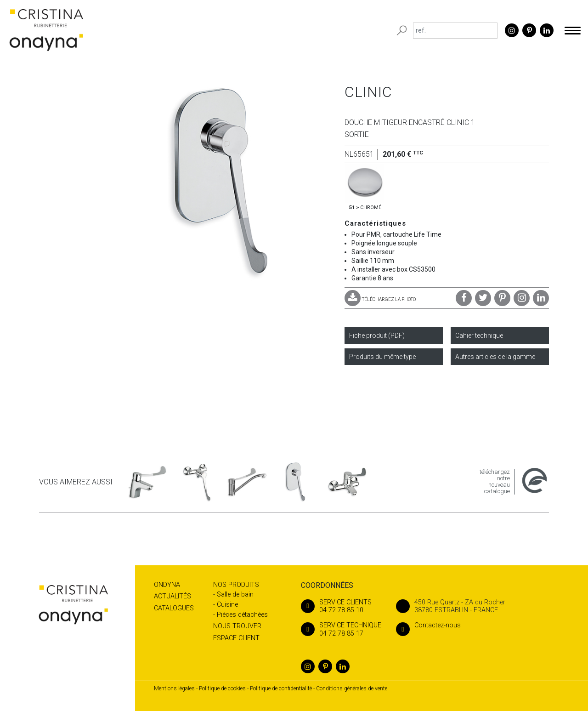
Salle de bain (235, 594)
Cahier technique (479, 336)
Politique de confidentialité (281, 688)
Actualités (172, 596)
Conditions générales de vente (352, 688)
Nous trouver (237, 626)
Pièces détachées (242, 615)
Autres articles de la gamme (495, 357)
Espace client (236, 638)
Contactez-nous (428, 625)
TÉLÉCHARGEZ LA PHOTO (380, 299)
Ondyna (167, 585)
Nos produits (236, 585)
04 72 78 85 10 (341, 606)
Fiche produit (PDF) (377, 336)
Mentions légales (174, 688)
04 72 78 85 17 (341, 629)
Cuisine (227, 605)
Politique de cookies (222, 688)
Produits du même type (382, 357)
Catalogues (174, 608)
